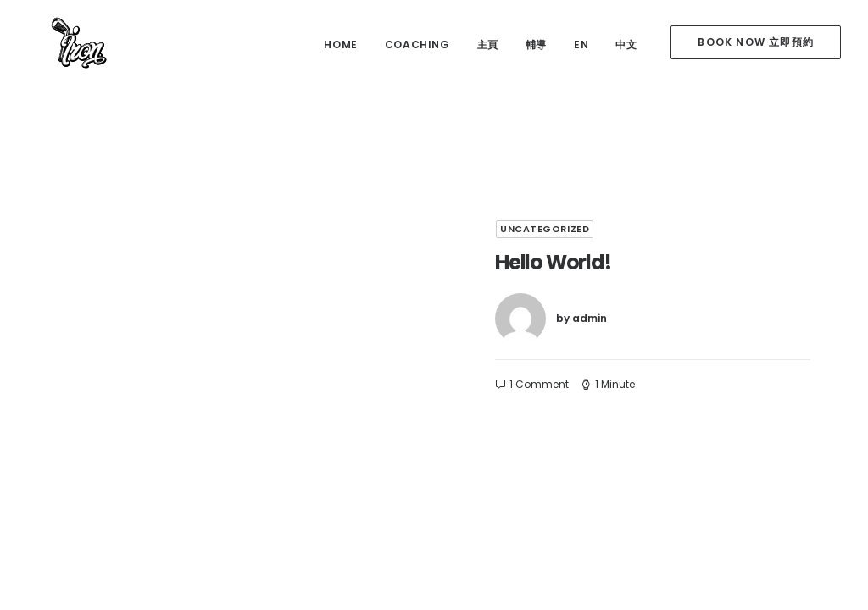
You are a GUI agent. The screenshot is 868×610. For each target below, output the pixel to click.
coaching (417, 44)
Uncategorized (545, 229)
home (340, 44)
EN (581, 44)
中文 (626, 44)
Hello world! (553, 262)
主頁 (488, 44)
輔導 (536, 44)
